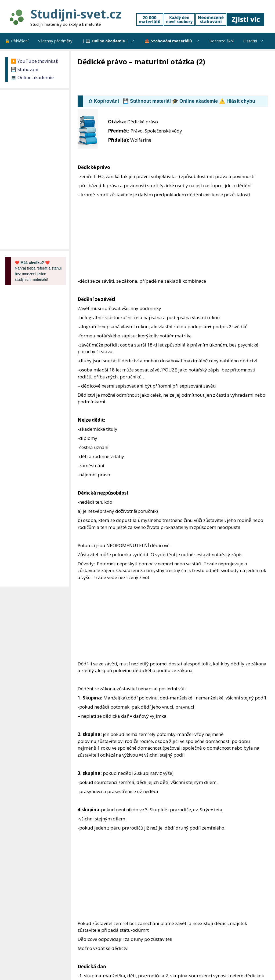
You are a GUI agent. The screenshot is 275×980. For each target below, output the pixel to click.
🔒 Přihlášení (17, 41)
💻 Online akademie (32, 77)
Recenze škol (222, 41)
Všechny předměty (55, 41)
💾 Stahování (25, 69)
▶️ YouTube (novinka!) (35, 61)
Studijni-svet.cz (76, 14)
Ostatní (256, 41)
